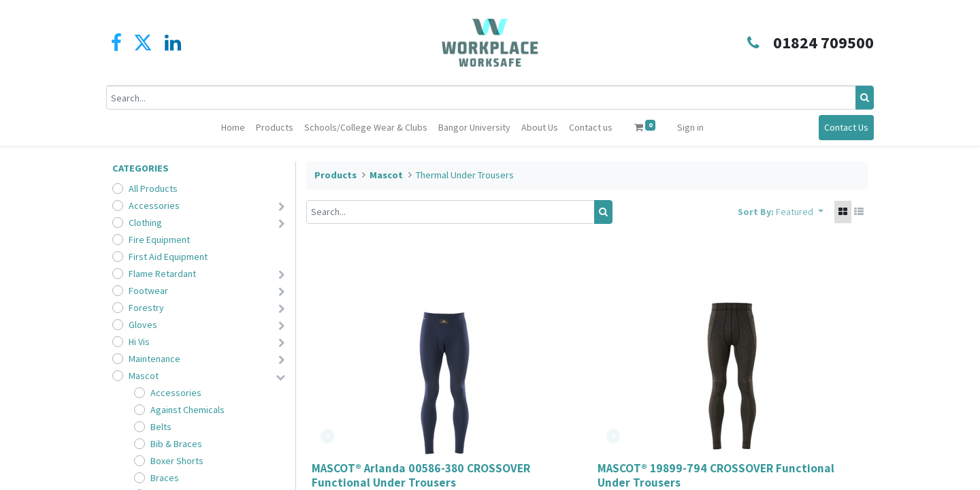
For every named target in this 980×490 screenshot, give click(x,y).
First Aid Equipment (168, 257)
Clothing (145, 223)
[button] (800, 212)
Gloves (143, 325)
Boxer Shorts (177, 461)
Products (336, 175)
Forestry (146, 308)
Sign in (690, 127)
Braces (165, 478)
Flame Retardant (162, 274)
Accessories (154, 206)
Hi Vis (139, 342)
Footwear (148, 291)
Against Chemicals (187, 410)
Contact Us (840, 127)
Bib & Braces (176, 444)
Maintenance (154, 359)
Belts (161, 427)
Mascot (144, 376)
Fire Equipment (159, 240)
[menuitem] (233, 128)
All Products (153, 189)
